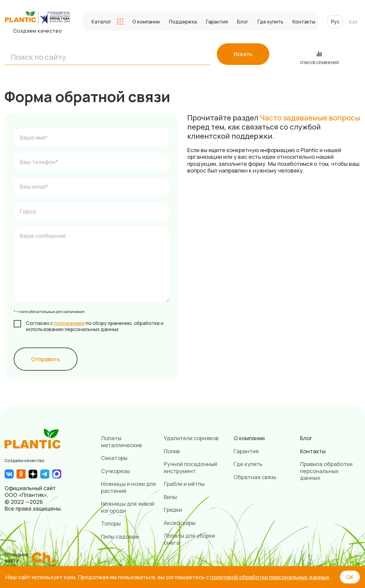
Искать (243, 54)
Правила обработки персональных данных (326, 471)
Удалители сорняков (191, 438)
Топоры (111, 523)
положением (69, 323)
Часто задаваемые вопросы (310, 118)
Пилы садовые (120, 536)
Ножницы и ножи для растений (128, 487)
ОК (350, 577)
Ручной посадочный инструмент (190, 467)
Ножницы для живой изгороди (128, 507)
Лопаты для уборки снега (189, 539)
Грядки (173, 510)
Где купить (270, 22)
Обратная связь (255, 477)
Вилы (170, 497)
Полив (172, 451)
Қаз (353, 22)
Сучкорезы (115, 471)
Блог (243, 22)
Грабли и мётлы (184, 484)
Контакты (304, 22)
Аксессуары (180, 523)
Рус (335, 22)
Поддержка (183, 22)
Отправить (46, 359)
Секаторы (114, 458)
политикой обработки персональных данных (270, 577)
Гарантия (217, 22)
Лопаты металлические (122, 442)
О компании (146, 22)
